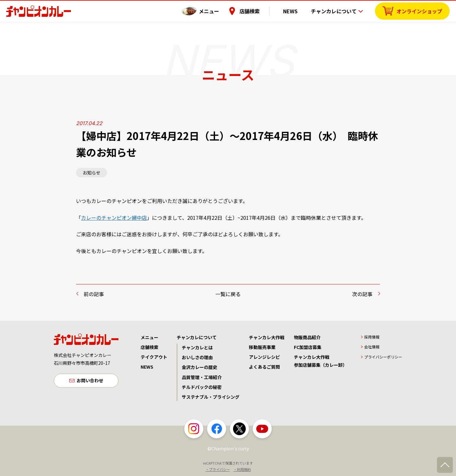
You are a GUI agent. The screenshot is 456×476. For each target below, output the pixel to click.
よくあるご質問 (264, 367)
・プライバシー (218, 469)
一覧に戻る (228, 294)
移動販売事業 (262, 347)
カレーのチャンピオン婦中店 (114, 218)
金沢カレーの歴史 (199, 367)
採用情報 (372, 337)
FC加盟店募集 (308, 347)
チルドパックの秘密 (202, 387)
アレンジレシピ (264, 357)
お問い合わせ (90, 381)
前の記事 (94, 294)
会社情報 (372, 347)
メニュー (217, 11)
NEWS (294, 11)
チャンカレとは (197, 347)
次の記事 (362, 294)
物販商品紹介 (307, 337)
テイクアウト (154, 357)
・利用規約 (242, 469)
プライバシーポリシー (383, 357)
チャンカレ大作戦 (267, 337)
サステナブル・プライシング (211, 397)
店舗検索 (257, 11)
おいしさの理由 (197, 357)
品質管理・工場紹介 (202, 377)
